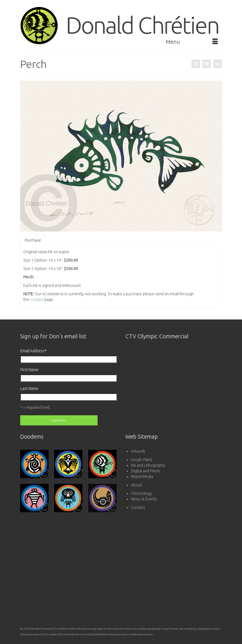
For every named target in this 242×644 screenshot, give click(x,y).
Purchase (33, 240)
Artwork (138, 451)
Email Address (33, 351)
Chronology (141, 493)
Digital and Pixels (146, 471)
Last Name (29, 389)
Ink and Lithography (148, 465)
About (136, 485)
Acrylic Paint (141, 460)
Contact (138, 507)
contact (37, 300)
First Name (29, 370)
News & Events (144, 499)
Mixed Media (142, 477)
